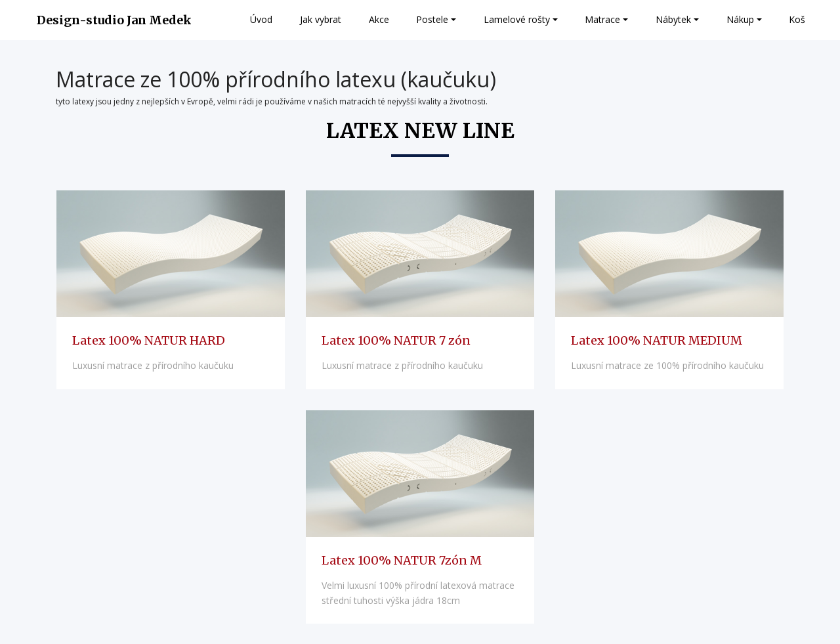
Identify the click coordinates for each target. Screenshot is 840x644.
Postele (432, 19)
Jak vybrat (321, 19)
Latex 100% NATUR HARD (149, 340)
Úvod (261, 19)
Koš (797, 19)
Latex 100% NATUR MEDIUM (657, 340)
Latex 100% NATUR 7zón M (402, 560)
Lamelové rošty (517, 19)
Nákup (740, 19)
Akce (379, 19)
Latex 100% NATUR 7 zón (396, 340)
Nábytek (673, 19)
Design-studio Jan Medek (114, 20)
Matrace (602, 19)
